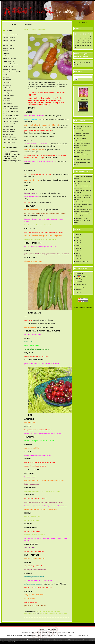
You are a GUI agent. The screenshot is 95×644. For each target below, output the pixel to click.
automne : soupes (9, 48)
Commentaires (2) (30, 614)
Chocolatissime (83, 114)
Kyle (77, 191)
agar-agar (8, 158)
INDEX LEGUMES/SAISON (35, 29)
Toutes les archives (82, 261)
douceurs (6, 77)
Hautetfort (53, 630)
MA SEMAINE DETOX (10, 119)
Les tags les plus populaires (66, 633)
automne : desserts (9, 38)
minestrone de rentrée (32, 520)
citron (6, 154)
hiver (65, 614)
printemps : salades (9, 129)
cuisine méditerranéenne (11, 64)
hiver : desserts (8, 90)
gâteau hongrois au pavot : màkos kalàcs (82, 220)
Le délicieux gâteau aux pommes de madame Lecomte (82, 146)
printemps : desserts (9, 124)
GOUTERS (7, 88)
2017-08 (79, 243)
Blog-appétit (80, 274)
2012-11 (79, 253)
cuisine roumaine (8, 67)
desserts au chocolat (9, 69)
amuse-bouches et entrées (11, 35)
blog (86, 635)
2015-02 (79, 246)
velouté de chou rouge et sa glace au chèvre (40, 239)
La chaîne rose (83, 100)
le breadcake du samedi (83, 131)
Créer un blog (43, 630)
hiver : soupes (7, 103)
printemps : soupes (9, 132)
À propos (13, 25)
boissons (6, 51)
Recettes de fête (8, 134)
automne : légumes (9, 40)
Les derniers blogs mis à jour (30, 633)
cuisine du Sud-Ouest (10, 59)
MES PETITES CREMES (11, 121)
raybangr (79, 195)
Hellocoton (79, 282)
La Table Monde (81, 284)
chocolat (14, 156)
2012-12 (79, 251)
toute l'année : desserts (10, 140)
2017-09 (79, 240)
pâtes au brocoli (81, 138)
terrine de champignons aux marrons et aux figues (42, 491)
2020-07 (79, 235)
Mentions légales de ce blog (32, 635)
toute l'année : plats (9, 142)
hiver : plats (7, 98)
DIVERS (6, 74)
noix (11, 154)
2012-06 (79, 259)
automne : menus (8, 43)
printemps (52, 614)
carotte (17, 154)
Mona (78, 177)
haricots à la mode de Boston (35, 535)
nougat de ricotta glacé (83, 160)
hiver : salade (7, 101)
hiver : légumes (8, 93)
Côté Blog (79, 279)
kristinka (79, 218)
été (57, 614)
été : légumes (7, 82)
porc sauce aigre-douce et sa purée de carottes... (82, 197)
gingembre (14, 152)
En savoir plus (12, 642)
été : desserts (7, 80)
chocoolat (84, 276)
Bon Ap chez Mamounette (84, 204)
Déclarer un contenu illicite (15, 635)
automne (61, 614)
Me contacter (83, 22)
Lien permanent (56, 611)
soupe (6, 152)
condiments (7, 53)
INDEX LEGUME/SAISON (11, 116)
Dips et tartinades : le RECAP (12, 72)
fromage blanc (16, 161)
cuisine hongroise (8, 61)
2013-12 (79, 248)
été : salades (7, 85)
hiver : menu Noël (8, 95)
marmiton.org (80, 287)
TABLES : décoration (9, 137)
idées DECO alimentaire (10, 106)
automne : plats (8, 45)
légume (42, 614)
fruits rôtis (79, 141)
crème (7, 156)
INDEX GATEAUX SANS (11, 109)
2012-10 (79, 256)
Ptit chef (79, 292)
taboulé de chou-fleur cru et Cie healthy (38, 225)
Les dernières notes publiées (48, 633)
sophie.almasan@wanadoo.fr (83, 308)
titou (77, 181)
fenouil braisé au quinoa (33, 517)
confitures (6, 56)
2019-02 (79, 237)
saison (47, 614)
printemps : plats (8, 127)
